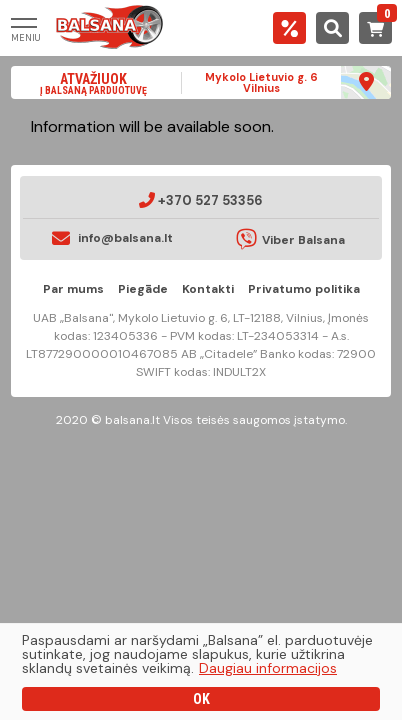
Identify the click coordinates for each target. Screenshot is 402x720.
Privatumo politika (304, 289)
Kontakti (208, 289)
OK (201, 699)
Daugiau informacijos (268, 668)
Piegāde (143, 289)
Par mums (73, 289)
